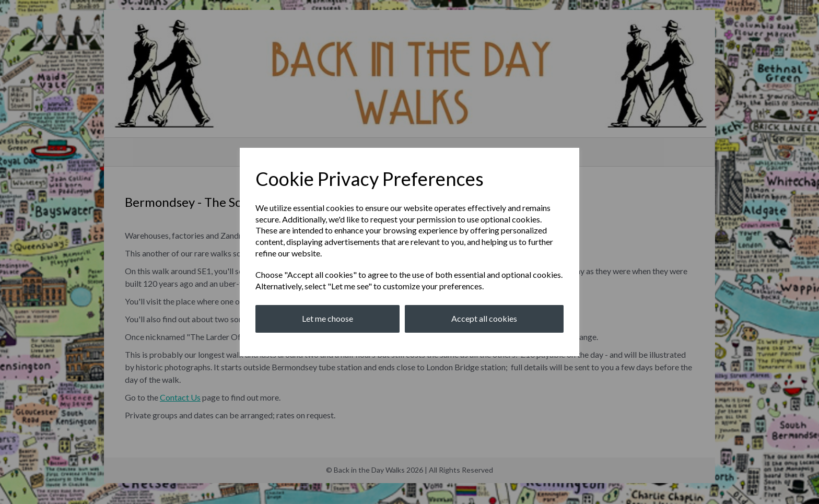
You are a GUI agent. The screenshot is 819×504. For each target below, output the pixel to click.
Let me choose (327, 318)
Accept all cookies (484, 318)
